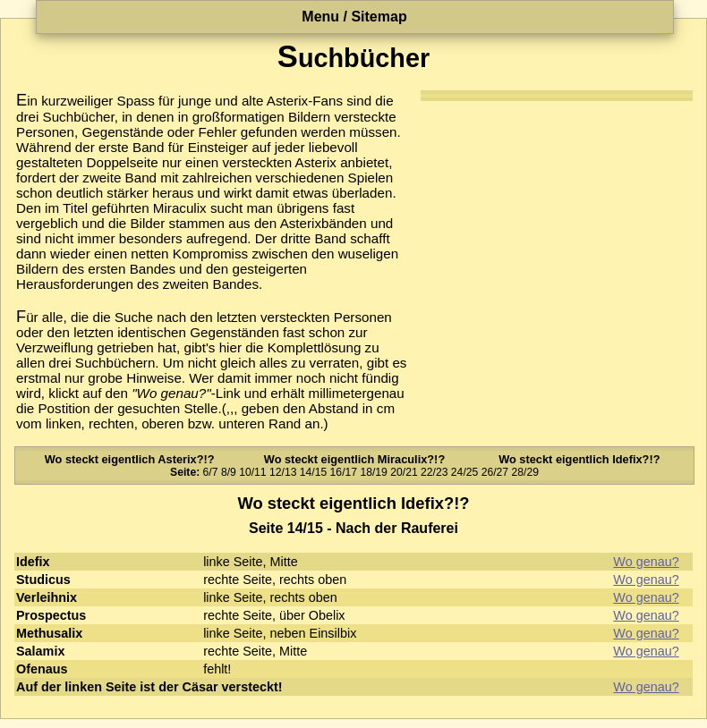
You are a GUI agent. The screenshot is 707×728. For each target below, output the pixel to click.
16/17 (344, 472)
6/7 (211, 472)
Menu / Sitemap (354, 17)
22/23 (434, 472)
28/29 (524, 472)
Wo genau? (646, 562)
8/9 (229, 472)
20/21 (404, 472)
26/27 (495, 472)
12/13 (283, 472)
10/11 (252, 472)
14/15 (313, 472)
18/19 (373, 472)
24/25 (464, 472)
